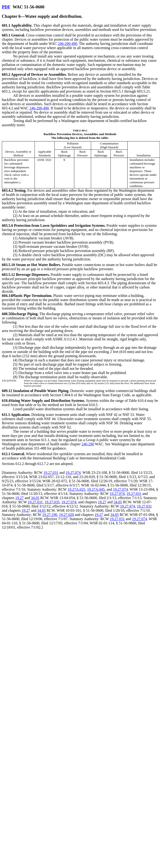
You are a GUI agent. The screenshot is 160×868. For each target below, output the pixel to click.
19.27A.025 (76, 489)
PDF (6, 7)
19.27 (19, 498)
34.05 (35, 498)
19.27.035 (52, 502)
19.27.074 (73, 473)
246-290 (88, 444)
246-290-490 (68, 44)
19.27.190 (50, 515)
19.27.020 (67, 515)
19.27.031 (51, 473)
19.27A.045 (96, 489)
